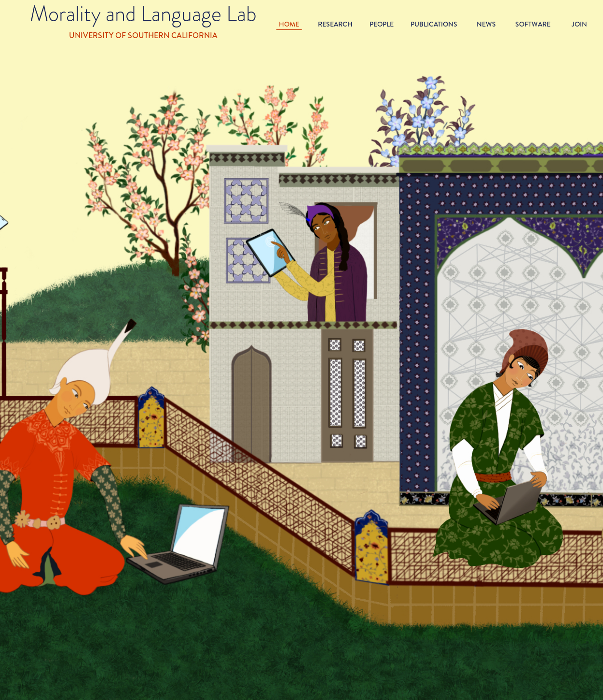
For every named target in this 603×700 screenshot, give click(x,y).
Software (533, 24)
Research (335, 24)
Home (289, 24)
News (486, 24)
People (382, 24)
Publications (434, 24)
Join (579, 24)
